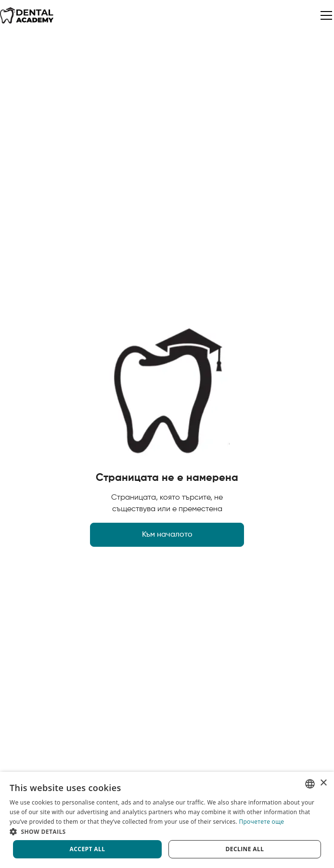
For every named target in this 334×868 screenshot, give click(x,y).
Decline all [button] (245, 849)
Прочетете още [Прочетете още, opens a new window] (261, 822)
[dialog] (167, 820)
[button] (324, 15)
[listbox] (310, 784)
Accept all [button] (88, 849)
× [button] (323, 783)
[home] (27, 16)
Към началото (167, 535)
